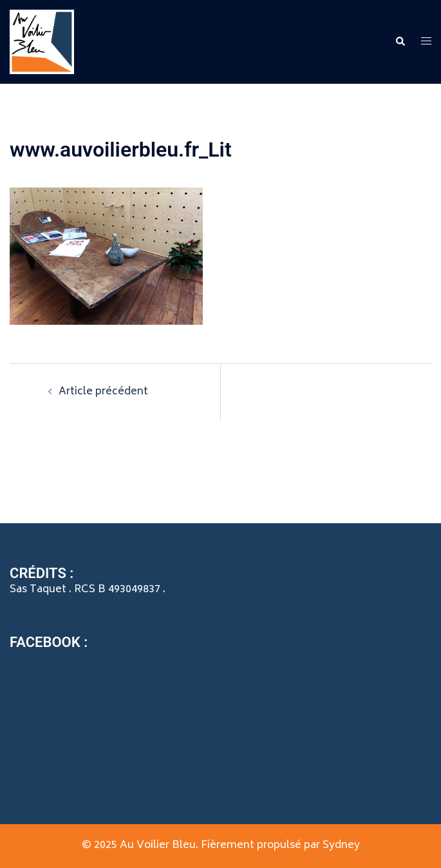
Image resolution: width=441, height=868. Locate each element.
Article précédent (103, 392)
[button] (400, 42)
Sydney (341, 845)
